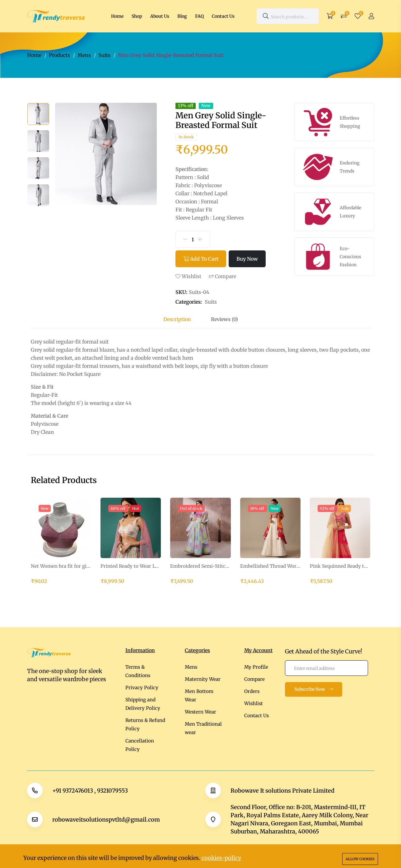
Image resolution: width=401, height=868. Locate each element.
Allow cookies (360, 859)
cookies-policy (221, 858)
